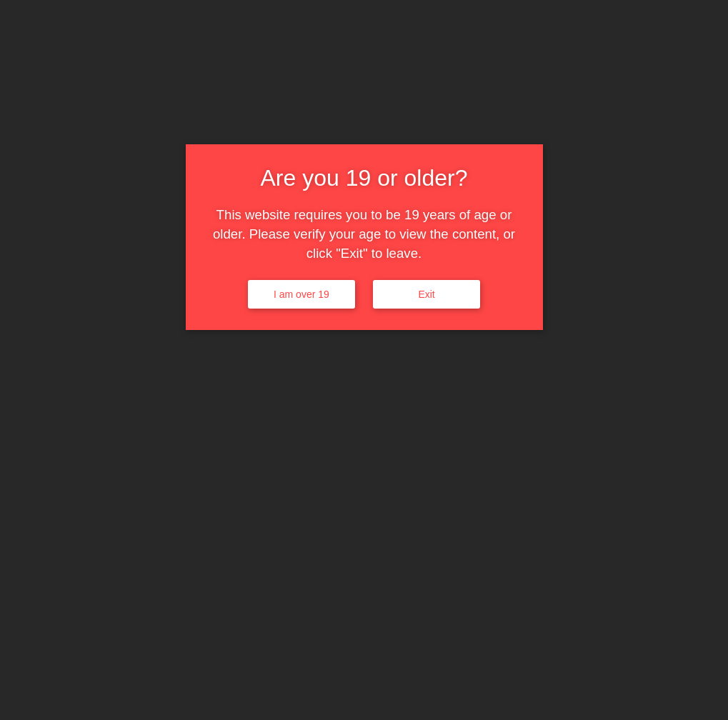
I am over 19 (301, 294)
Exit (426, 294)
